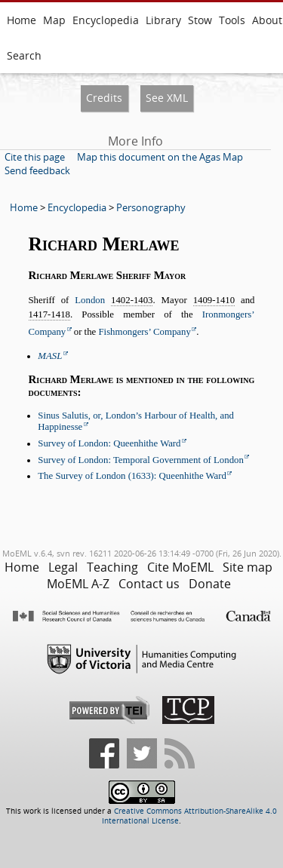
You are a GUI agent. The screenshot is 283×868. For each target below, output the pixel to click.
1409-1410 (214, 300)
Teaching (112, 567)
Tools (232, 20)
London (90, 300)
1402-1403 (132, 300)
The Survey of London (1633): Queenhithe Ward (132, 476)
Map (54, 20)
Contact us (149, 584)
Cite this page (35, 157)
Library (163, 20)
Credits (104, 98)
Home (22, 20)
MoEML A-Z (78, 584)
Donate (210, 584)
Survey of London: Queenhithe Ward (109, 443)
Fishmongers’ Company (144, 332)
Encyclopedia (106, 20)
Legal (63, 567)
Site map (248, 567)
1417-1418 (49, 314)
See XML (167, 98)
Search (24, 55)
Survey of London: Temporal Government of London (141, 460)
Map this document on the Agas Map (160, 157)
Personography (151, 207)
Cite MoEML (180, 567)
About (267, 20)
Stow (200, 20)
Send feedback (37, 170)
